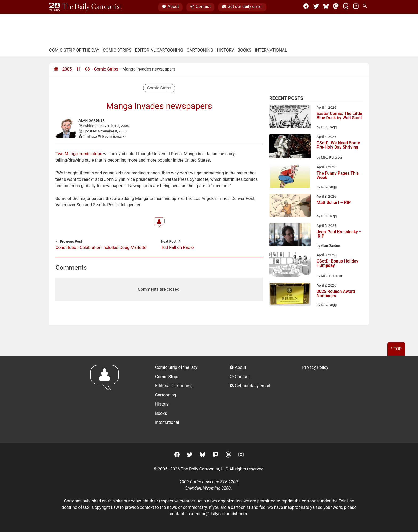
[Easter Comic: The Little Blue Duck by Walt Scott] (290, 117)
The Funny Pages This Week (338, 176)
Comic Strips (117, 50)
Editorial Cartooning (159, 50)
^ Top (396, 349)
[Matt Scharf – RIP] (290, 206)
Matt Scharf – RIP (334, 203)
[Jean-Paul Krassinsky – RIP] (290, 236)
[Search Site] (366, 7)
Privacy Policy (315, 367)
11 (78, 69)
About (170, 7)
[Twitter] (316, 7)
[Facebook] (306, 7)
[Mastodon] (336, 7)
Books (244, 50)
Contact (200, 7)
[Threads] (346, 7)
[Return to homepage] (106, 399)
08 (87, 69)
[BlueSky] (326, 7)
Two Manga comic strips (79, 154)
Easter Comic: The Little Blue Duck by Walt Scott (339, 116)
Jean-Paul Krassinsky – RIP (339, 234)
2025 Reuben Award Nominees (336, 294)
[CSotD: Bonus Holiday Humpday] (290, 265)
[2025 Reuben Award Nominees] (290, 295)
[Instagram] (356, 7)
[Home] (56, 69)
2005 (67, 69)
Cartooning (200, 50)
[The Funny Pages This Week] (290, 177)
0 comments (114, 136)
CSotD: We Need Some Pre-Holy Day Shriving (338, 145)
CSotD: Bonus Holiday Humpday (338, 263)
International (271, 50)
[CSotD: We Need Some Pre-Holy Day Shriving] (290, 147)
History (225, 50)
